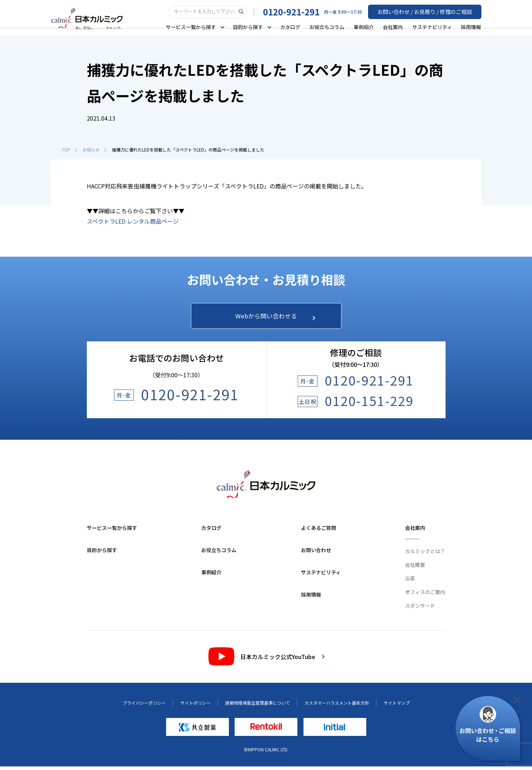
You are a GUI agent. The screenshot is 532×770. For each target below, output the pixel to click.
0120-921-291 (298, 11)
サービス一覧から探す (112, 531)
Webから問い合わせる (273, 318)
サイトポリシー (196, 706)
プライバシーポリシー (144, 706)
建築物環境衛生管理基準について (258, 706)
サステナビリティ (432, 27)
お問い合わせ (316, 553)
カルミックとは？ (425, 554)
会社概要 (415, 568)
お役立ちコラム (327, 27)
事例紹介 (364, 27)
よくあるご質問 (319, 531)
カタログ (290, 27)
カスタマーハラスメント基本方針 (337, 706)
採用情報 (471, 27)
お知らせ (94, 150)
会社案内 (393, 27)
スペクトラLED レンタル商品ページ (133, 221)
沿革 (410, 582)
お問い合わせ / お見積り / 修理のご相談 (428, 11)
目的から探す (102, 553)
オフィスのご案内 (425, 595)
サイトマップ (397, 706)
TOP (69, 150)
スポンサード (420, 609)
